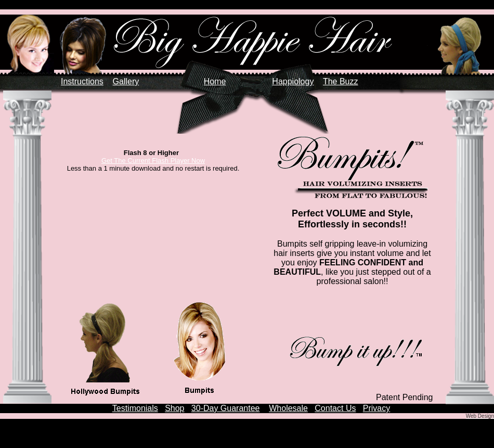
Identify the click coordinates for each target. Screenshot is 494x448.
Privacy (376, 408)
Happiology (293, 81)
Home (215, 81)
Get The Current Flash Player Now (153, 161)
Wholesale (288, 408)
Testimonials (135, 408)
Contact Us (335, 408)
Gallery (126, 81)
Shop (174, 408)
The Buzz (341, 81)
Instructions (82, 81)
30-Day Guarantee (226, 408)
